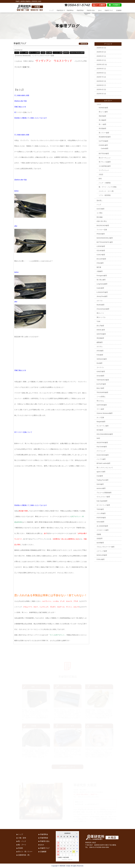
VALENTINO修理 (102, 443)
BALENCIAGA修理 (103, 225)
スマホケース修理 (103, 530)
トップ (51, 10)
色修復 (99, 534)
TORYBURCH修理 (103, 380)
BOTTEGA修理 (104, 154)
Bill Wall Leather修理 (103, 463)
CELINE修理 (101, 251)
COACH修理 (101, 255)
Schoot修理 (100, 522)
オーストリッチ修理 (103, 505)
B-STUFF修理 (101, 384)
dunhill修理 (100, 543)
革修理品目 (60, 10)
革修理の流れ (91, 10)
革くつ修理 (102, 124)
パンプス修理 (101, 459)
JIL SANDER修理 (102, 526)
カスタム (100, 346)
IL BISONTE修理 (102, 292)
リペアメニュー (104, 170)
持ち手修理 (100, 326)
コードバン (100, 367)
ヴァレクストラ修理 (103, 497)
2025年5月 (100, 85)
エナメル (100, 301)
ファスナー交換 (58, 53)
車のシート (100, 313)
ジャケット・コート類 (106, 191)
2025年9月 (100, 69)
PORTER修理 (101, 518)
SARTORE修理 (102, 405)
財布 (100, 179)
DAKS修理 (100, 484)
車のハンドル (101, 317)
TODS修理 (100, 509)
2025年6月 (100, 81)
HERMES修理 (103, 108)
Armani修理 (100, 376)
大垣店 (43, 53)
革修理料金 (70, 10)
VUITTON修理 (103, 141)
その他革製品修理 (105, 166)
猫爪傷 (99, 267)
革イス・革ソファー (25, 852)
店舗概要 (119, 10)
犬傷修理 (100, 271)
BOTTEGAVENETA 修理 (105, 242)
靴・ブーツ (22, 845)
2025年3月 (100, 94)
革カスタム (100, 401)
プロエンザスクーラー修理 (105, 547)
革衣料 (21, 848)
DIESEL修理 (101, 330)
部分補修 (49, 53)
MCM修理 (100, 430)
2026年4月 (100, 48)
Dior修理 (99, 363)
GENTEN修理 (101, 334)
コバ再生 (100, 213)
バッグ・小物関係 (105, 183)
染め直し (100, 200)
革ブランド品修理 (34, 53)
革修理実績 (80, 10)
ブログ (17, 53)
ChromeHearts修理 (103, 309)
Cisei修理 (100, 476)
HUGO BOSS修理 (103, 455)
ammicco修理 (101, 488)
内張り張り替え (102, 221)
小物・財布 (22, 838)
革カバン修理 (24, 53)
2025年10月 (101, 64)
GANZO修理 (101, 372)
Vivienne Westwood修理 (77, 53)
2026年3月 (100, 52)
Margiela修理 (101, 422)
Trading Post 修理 (102, 480)
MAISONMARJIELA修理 (105, 238)
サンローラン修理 (103, 426)
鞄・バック (22, 841)
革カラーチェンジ (105, 158)
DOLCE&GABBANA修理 (105, 434)
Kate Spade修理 (102, 501)
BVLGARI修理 (101, 259)
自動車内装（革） (24, 855)
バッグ (99, 205)
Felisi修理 (100, 355)
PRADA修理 (101, 234)
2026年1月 (100, 60)
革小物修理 (102, 120)
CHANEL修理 (103, 145)
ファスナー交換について (24, 112)
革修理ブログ (109, 10)
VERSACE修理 (102, 359)
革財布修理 (102, 116)
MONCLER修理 (102, 555)
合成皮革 (100, 538)
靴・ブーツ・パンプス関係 (108, 187)
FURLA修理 (101, 559)
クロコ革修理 (101, 513)
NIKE (98, 438)
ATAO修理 (100, 351)
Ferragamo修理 (102, 276)
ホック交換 (100, 417)
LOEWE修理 (101, 246)
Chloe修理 (100, 263)
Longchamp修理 (102, 284)
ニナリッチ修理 (102, 551)
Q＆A (100, 10)
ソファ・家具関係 (105, 195)
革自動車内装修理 (105, 137)
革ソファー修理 (104, 133)
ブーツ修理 (100, 409)
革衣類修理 (102, 128)
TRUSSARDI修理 (102, 392)
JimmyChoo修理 (102, 296)
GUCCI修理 (100, 209)
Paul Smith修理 (102, 447)
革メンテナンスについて (105, 468)
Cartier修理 (105, 148)
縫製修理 (66, 53)
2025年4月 (100, 89)
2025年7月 (100, 77)
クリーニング (101, 451)
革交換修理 (100, 338)
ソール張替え (101, 397)
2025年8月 (100, 73)
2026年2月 (100, 56)
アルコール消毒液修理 (104, 493)
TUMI (98, 321)
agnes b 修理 (101, 472)
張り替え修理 (101, 280)
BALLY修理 (100, 388)
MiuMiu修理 (100, 305)
